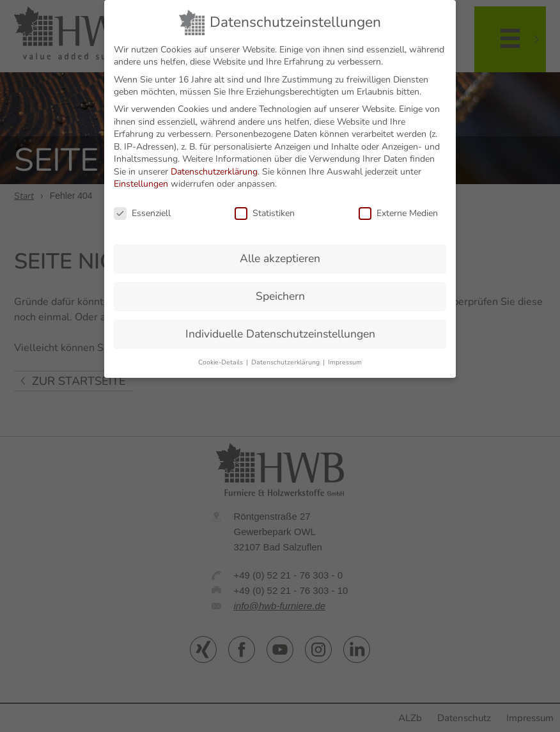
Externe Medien (398, 207)
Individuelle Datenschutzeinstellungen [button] (280, 327)
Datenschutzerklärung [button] (286, 356)
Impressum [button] (345, 356)
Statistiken (265, 207)
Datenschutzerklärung (214, 165)
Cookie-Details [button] (222, 356)
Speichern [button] (280, 290)
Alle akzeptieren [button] (280, 252)
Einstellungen (141, 178)
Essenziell (142, 207)
